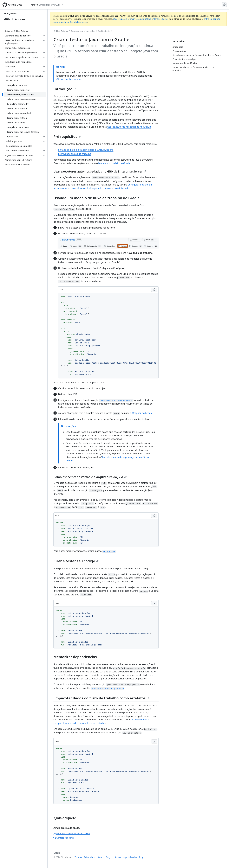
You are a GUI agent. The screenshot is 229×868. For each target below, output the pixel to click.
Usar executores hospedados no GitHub (129, 127)
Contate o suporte (64, 838)
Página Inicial (11, 13)
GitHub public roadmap (69, 79)
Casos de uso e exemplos (83, 31)
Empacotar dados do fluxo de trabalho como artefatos (101, 698)
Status (101, 857)
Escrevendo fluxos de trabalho (75, 154)
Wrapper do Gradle (142, 413)
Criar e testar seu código (76, 561)
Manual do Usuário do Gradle (114, 163)
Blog (141, 857)
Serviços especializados (126, 857)
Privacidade (90, 857)
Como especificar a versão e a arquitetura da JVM (90, 477)
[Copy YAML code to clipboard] (154, 290)
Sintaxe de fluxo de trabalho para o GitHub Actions (86, 150)
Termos (78, 857)
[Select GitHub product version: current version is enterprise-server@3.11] (47, 5)
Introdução (65, 89)
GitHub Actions (15, 19)
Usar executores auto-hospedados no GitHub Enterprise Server (100, 171)
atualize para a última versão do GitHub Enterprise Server (141, 19)
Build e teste (104, 31)
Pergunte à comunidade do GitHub (72, 834)
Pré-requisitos (67, 136)
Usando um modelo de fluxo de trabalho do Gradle (98, 198)
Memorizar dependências (77, 657)
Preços (109, 857)
